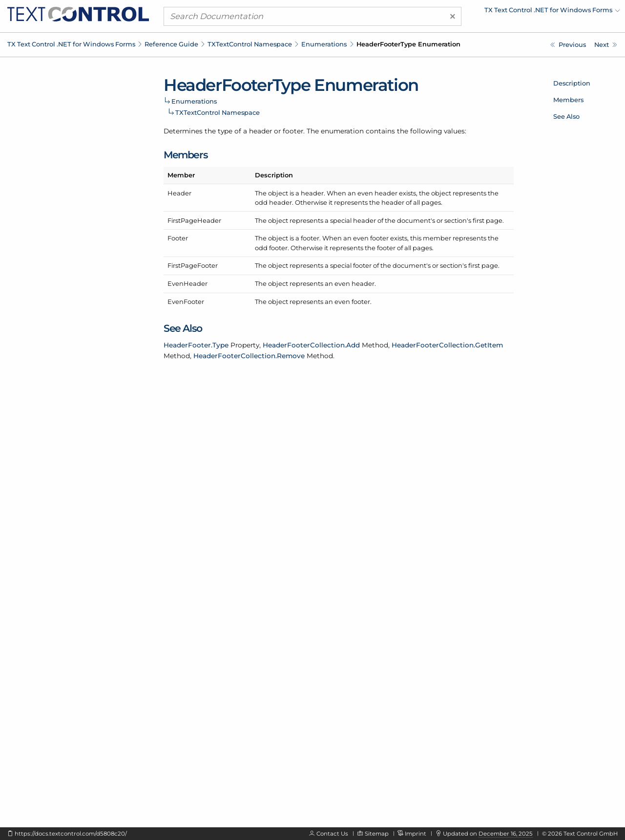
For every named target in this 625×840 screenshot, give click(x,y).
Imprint (416, 834)
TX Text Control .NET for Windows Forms (71, 44)
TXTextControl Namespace (250, 44)
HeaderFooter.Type (196, 345)
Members (568, 100)
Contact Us (332, 834)
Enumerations (324, 44)
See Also (566, 116)
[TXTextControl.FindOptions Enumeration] (568, 45)
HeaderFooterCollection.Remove (249, 356)
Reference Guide (171, 44)
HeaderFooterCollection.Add (311, 345)
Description (572, 83)
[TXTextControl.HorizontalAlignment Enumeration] (606, 45)
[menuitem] (535, 12)
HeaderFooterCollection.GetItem (447, 345)
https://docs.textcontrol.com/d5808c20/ (71, 834)
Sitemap (377, 834)
